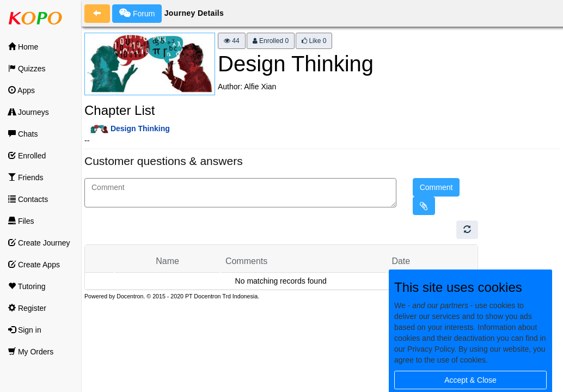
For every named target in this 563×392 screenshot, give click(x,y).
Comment (436, 187)
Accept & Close (470, 380)
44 (232, 41)
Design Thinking (140, 128)
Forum (137, 13)
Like (314, 41)
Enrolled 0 (271, 41)
